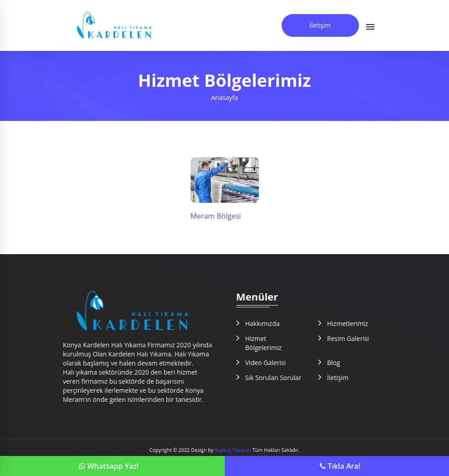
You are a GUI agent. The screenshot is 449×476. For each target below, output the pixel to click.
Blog (340, 363)
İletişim (320, 25)
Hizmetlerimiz (354, 323)
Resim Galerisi (354, 338)
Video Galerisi (272, 363)
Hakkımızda (269, 323)
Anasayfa (224, 98)
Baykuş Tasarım (231, 450)
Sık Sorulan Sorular (280, 378)
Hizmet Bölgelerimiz (270, 343)
